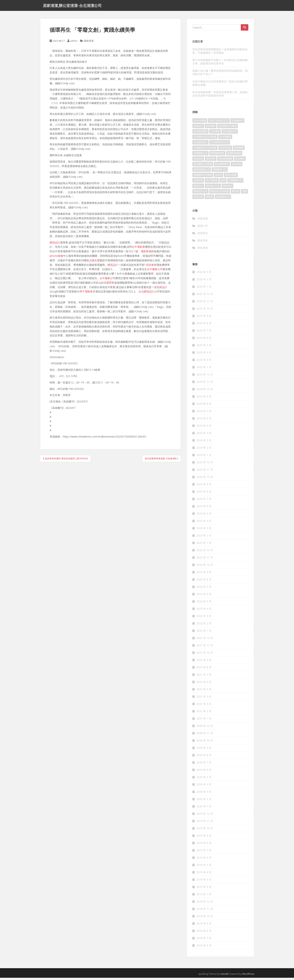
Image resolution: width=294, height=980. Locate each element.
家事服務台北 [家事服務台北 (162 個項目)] (200, 155)
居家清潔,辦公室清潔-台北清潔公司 (72, 7)
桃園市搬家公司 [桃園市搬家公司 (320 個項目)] (202, 172)
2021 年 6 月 (204, 684)
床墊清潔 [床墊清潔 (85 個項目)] (211, 161)
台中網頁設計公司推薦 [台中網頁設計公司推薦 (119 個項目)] (205, 139)
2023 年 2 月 (204, 538)
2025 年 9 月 (204, 318)
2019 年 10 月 (205, 830)
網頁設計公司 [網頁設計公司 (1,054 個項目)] (200, 193)
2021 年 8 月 (204, 669)
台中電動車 (138, 249)
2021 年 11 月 (205, 647)
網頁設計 (55, 244)
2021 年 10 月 (205, 655)
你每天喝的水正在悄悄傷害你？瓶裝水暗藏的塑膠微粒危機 (220, 85)
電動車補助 (147, 253)
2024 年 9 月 (204, 399)
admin (74, 43)
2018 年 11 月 (205, 911)
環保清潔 (89, 43)
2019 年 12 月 (205, 816)
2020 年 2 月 (204, 801)
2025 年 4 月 (204, 355)
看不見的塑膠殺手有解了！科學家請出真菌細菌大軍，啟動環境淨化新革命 (220, 64)
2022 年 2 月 (204, 626)
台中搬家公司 (155, 271)
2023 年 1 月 (204, 545)
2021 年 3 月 (204, 706)
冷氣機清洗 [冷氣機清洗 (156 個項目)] (237, 123)
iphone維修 (56, 258)
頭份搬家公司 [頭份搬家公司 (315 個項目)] (223, 199)
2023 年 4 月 (204, 523)
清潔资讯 (203, 235)
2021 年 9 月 (204, 662)
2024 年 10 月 (205, 391)
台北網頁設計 (146, 294)
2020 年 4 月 (204, 787)
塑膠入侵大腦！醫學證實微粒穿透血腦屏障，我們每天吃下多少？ (220, 74)
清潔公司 (203, 228)
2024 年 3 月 (204, 443)
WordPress (248, 976)
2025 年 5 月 (204, 347)
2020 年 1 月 (204, 809)
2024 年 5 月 (204, 428)
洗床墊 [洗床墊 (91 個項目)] (218, 177)
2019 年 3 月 (204, 882)
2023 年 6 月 (204, 508)
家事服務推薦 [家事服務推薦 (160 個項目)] (217, 155)
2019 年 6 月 (204, 860)
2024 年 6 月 (204, 421)
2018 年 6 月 (204, 948)
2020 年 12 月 (205, 728)
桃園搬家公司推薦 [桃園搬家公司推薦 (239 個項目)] (203, 177)
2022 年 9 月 (204, 574)
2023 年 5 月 (204, 516)
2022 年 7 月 (204, 589)
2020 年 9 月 (204, 750)
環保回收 (203, 242)
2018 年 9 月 (204, 926)
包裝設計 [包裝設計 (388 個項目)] (198, 128)
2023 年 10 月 (205, 479)
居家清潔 (203, 220)
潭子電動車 (86, 294)
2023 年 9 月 (204, 486)
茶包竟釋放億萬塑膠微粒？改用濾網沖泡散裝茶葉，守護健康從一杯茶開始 (220, 53)
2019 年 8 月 (204, 845)
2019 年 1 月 (204, 896)
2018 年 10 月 (205, 918)
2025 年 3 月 (204, 362)
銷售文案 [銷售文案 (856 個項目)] (198, 199)
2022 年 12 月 (205, 552)
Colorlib (224, 976)
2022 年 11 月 (205, 560)
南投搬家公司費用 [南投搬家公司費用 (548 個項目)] (227, 128)
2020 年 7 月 (204, 765)
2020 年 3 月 (204, 794)
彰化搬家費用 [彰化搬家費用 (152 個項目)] (222, 166)
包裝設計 (162, 289)
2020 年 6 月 (204, 772)
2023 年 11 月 (205, 472)
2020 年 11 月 (205, 735)
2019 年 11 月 (205, 823)
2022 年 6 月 (204, 596)
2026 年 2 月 (204, 281)
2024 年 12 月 (205, 377)
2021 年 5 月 (204, 691)
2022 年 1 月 (204, 633)
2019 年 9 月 (204, 838)
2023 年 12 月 (205, 464)
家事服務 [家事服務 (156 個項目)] (239, 150)
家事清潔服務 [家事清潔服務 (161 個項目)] (234, 155)
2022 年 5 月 (204, 604)
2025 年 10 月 (205, 311)
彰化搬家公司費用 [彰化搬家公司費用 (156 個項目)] (203, 166)
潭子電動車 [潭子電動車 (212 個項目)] (212, 183)
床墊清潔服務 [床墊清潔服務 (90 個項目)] (225, 161)
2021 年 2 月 (204, 713)
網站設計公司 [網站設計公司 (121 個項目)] (213, 188)
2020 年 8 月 (204, 757)
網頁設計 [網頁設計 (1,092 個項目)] (227, 188)
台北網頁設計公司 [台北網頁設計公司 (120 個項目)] (220, 144)
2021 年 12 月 (205, 640)
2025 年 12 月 (205, 296)
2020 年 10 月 (205, 743)
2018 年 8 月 (204, 933)
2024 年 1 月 (204, 457)
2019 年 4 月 (204, 874)
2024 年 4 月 (204, 435)
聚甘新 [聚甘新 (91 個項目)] (235, 193)
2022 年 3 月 (204, 618)
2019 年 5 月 (204, 867)
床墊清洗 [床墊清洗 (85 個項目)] (198, 161)
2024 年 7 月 (204, 413)
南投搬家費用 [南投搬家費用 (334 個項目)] (200, 134)
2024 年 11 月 (205, 384)
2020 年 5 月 (204, 779)
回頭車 (150, 267)
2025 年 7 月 (204, 333)
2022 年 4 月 (204, 611)
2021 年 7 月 (204, 677)
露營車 (110, 285)
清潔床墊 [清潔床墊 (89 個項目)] (198, 183)
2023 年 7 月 (204, 501)
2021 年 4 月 (204, 699)
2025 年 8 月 (204, 325)
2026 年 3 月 (204, 274)
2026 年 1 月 (204, 289)
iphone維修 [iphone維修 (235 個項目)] (200, 123)
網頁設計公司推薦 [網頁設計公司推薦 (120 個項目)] (220, 193)
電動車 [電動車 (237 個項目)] (209, 199)
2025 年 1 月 (204, 369)
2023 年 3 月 (204, 530)
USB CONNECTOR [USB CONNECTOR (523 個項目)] (219, 123)
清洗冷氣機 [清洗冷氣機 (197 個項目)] (231, 177)
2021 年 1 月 (204, 721)
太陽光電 (94, 262)
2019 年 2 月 (204, 889)
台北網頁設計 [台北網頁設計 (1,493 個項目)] (200, 144)
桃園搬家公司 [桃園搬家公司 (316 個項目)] (220, 172)
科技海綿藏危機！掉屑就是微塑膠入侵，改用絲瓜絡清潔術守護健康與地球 (220, 96)
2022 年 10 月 (205, 567)
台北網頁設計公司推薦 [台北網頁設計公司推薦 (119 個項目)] (205, 150)
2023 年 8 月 (204, 494)
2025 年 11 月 (205, 303)
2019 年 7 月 (204, 852)
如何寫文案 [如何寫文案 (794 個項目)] (225, 150)
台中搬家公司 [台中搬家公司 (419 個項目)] (230, 134)
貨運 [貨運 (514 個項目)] (244, 193)
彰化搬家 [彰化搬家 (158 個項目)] (240, 161)
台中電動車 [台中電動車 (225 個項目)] (225, 139)
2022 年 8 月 (204, 582)
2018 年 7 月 (204, 940)
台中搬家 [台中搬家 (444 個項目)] (215, 134)
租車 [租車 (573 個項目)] (223, 183)
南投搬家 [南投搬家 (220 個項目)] (211, 128)
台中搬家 (105, 280)
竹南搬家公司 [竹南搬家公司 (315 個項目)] (235, 183)
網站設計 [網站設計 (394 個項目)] (198, 188)
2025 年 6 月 (204, 340)
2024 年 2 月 (204, 450)
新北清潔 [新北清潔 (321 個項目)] (237, 166)
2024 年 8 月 (204, 406)
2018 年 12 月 (205, 904)
